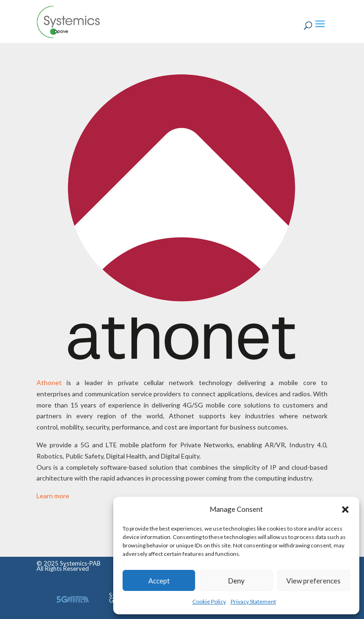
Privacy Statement (253, 601)
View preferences (313, 581)
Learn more (53, 496)
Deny (236, 581)
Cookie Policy (209, 601)
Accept (159, 581)
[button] (345, 510)
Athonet (49, 382)
